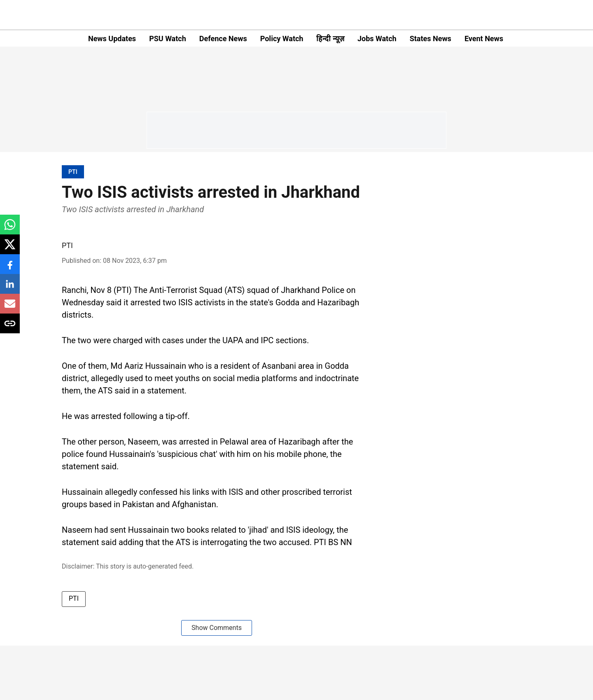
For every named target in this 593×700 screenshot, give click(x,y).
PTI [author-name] (67, 245)
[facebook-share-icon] (10, 268)
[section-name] (73, 172)
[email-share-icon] (10, 308)
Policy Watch (282, 39)
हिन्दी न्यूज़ (330, 39)
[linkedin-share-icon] (10, 288)
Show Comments (217, 628)
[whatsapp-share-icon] (10, 229)
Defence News (223, 39)
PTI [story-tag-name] (74, 598)
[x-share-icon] (10, 249)
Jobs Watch (377, 39)
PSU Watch (168, 39)
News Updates (112, 39)
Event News (484, 39)
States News (431, 39)
